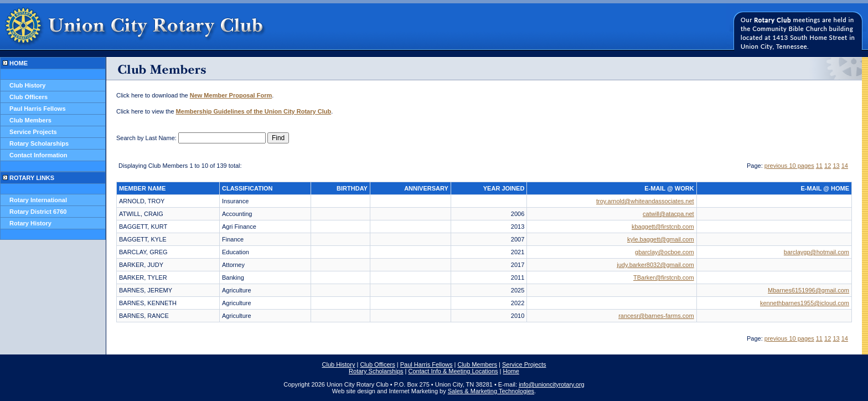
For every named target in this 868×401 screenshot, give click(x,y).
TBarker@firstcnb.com (664, 277)
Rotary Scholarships (39, 143)
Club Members (30, 120)
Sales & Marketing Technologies (491, 391)
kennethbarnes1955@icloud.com (805, 303)
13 (836, 166)
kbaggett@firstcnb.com (663, 227)
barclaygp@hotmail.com (817, 252)
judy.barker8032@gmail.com (655, 265)
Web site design (354, 391)
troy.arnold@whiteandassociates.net (645, 201)
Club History (27, 85)
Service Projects (33, 132)
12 (828, 166)
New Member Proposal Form (231, 95)
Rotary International (38, 200)
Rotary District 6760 (38, 212)
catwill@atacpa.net (668, 214)
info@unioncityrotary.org (552, 384)
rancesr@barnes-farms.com (656, 316)
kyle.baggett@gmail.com (661, 239)
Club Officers (29, 97)
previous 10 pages (789, 166)
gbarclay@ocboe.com (665, 252)
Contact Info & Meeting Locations (453, 371)
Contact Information (38, 155)
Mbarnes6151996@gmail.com (808, 290)
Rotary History (30, 223)
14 (845, 166)
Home (511, 371)
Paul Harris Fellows (37, 109)
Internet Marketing (413, 391)
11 (819, 166)
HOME (19, 63)
